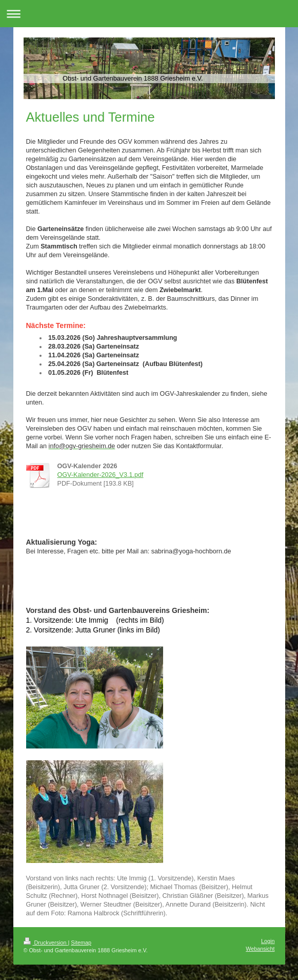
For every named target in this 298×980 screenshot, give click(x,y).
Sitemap (81, 943)
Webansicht (260, 949)
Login (268, 941)
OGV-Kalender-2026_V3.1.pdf (101, 475)
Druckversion (46, 943)
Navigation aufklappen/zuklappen (149, 14)
